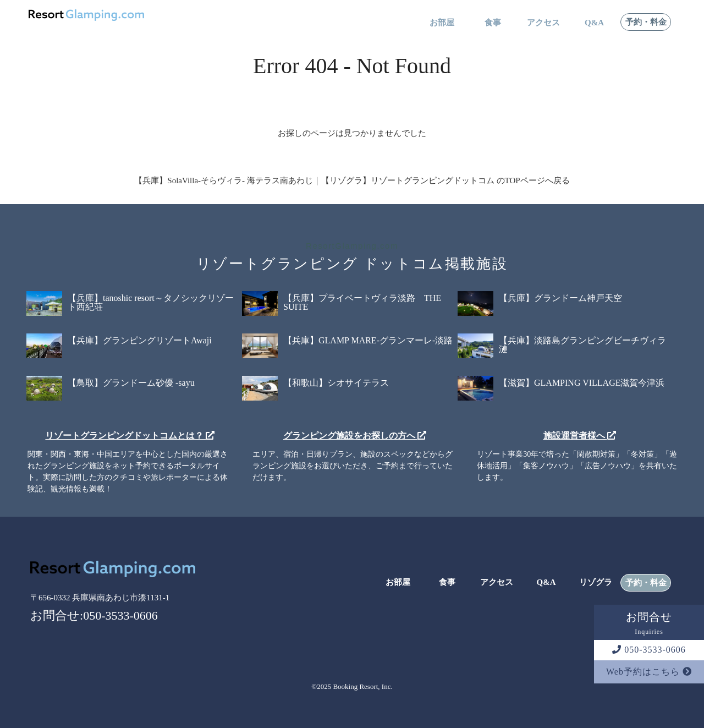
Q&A (594, 23)
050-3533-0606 (649, 650)
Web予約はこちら (649, 672)
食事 (493, 23)
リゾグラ (596, 582)
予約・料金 (646, 22)
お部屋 (442, 23)
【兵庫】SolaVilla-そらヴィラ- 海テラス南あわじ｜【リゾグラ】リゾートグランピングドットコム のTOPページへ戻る (352, 180)
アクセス (543, 23)
